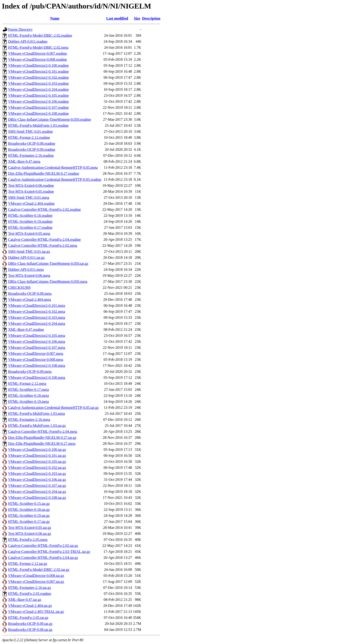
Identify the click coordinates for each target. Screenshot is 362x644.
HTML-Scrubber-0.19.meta (29, 402)
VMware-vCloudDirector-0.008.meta (36, 360)
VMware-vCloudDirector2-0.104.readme (38, 89)
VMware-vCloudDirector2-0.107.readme (38, 107)
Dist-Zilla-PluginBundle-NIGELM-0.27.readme (44, 173)
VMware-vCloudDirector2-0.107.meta (37, 348)
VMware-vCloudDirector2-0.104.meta (37, 324)
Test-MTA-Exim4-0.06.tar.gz (30, 534)
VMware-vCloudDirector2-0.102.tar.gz (37, 468)
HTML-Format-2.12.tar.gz (28, 564)
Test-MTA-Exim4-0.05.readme (31, 191)
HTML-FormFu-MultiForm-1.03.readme (38, 125)
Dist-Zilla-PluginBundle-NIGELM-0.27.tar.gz (42, 438)
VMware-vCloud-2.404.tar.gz (30, 606)
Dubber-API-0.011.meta (26, 269)
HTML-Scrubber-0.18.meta (29, 396)
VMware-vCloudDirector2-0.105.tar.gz (37, 462)
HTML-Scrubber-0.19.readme (30, 221)
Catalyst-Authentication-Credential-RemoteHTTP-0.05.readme (55, 179)
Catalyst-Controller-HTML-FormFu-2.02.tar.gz (43, 546)
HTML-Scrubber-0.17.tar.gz (29, 522)
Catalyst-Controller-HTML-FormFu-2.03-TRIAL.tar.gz (49, 552)
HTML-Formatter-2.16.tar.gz (30, 588)
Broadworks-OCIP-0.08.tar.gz (30, 630)
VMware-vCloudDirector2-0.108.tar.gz (37, 498)
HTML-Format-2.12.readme (29, 137)
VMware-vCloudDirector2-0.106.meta (37, 342)
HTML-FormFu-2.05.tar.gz (28, 618)
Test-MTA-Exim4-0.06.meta (29, 275)
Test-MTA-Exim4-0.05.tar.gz (30, 528)
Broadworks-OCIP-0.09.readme (32, 149)
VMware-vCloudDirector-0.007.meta (36, 354)
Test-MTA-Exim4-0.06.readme (31, 185)
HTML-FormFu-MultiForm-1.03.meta (36, 414)
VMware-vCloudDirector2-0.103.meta (37, 317)
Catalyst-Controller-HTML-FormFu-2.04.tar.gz (43, 558)
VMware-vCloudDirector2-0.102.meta (37, 311)
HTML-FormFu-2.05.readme (30, 594)
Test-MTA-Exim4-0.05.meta (29, 233)
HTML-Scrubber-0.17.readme (30, 227)
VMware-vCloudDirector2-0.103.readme (38, 83)
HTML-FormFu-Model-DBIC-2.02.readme (40, 35)
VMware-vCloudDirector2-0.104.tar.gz (37, 492)
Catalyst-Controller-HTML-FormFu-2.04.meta (43, 432)
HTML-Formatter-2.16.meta (29, 420)
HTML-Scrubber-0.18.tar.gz (29, 510)
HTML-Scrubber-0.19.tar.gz (29, 516)
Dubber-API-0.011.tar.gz (26, 257)
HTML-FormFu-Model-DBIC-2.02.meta (38, 47)
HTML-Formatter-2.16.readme (31, 155)
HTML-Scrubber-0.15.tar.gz (29, 504)
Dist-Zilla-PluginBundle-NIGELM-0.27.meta (42, 444)
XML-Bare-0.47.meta (24, 161)
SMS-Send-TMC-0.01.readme (30, 131)
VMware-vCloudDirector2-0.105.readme (38, 95)
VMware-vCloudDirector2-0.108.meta (37, 366)
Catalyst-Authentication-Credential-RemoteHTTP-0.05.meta (53, 167)
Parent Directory (20, 29)
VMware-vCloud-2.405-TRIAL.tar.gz (36, 612)
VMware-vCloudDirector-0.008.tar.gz (36, 576)
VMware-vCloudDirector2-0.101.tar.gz (37, 456)
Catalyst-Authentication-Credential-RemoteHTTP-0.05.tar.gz (53, 408)
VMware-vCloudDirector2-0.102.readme (38, 77)
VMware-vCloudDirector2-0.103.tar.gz (37, 474)
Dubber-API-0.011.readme (28, 41)
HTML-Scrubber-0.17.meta (29, 390)
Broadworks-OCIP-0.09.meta (30, 372)
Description (151, 18)
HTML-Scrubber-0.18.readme (30, 215)
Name (55, 18)
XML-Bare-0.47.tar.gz (25, 600)
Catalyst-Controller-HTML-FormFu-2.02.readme (44, 209)
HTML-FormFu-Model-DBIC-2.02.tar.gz (39, 570)
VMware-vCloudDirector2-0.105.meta (37, 336)
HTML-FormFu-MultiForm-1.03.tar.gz (37, 426)
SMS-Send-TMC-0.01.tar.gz (29, 251)
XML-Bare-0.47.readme (26, 330)
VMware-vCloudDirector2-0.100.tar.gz (37, 450)
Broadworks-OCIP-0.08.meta (30, 293)
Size (137, 18)
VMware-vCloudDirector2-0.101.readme (38, 71)
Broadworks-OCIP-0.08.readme (32, 143)
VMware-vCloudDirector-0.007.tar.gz (36, 582)
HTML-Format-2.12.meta (27, 384)
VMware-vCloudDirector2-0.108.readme (38, 113)
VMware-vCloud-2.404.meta (30, 299)
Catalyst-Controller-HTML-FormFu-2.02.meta (43, 245)
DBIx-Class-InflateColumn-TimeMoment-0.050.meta (48, 281)
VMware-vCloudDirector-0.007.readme (38, 53)
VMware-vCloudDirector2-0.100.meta (37, 378)
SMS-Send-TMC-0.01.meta (29, 197)
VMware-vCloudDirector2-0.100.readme (38, 65)
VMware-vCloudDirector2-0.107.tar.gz (37, 486)
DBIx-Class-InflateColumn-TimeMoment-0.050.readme (50, 119)
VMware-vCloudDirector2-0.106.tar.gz (37, 480)
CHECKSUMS (19, 287)
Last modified (117, 18)
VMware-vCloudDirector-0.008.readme (38, 59)
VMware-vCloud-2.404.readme (31, 203)
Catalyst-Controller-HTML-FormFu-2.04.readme (44, 239)
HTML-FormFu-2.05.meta (28, 540)
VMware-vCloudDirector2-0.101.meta (37, 305)
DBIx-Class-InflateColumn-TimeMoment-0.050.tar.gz (48, 263)
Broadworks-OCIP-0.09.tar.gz (30, 624)
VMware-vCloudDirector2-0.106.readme (38, 101)
